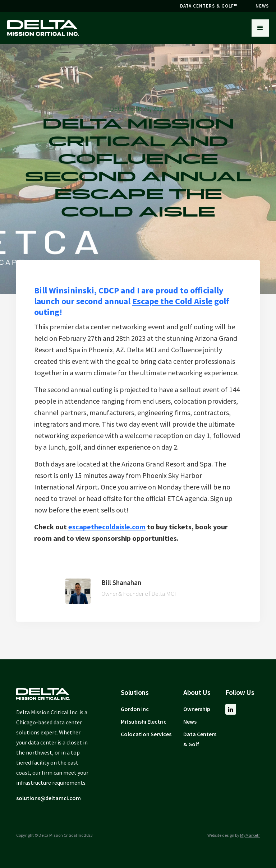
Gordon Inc (135, 709)
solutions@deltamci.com (49, 798)
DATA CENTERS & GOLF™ (209, 6)
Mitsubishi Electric (144, 721)
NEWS (262, 6)
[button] (260, 28)
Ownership (197, 709)
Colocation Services (146, 734)
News (190, 721)
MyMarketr (250, 835)
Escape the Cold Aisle (172, 301)
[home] (43, 28)
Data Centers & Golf (200, 739)
